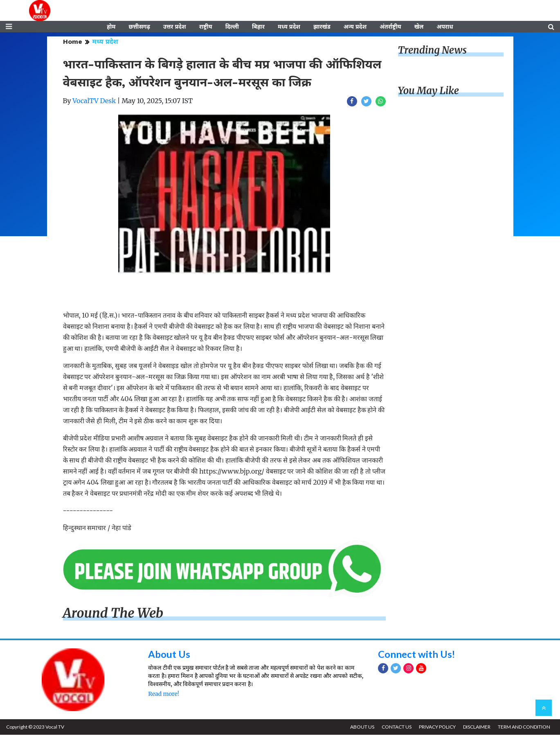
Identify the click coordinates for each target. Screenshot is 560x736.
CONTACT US (395, 728)
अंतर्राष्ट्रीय (390, 27)
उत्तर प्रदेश (175, 27)
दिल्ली (232, 27)
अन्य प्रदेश (355, 27)
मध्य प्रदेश (289, 27)
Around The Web (113, 614)
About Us (169, 655)
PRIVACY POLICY (436, 728)
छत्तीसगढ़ (139, 27)
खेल (419, 27)
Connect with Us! (417, 655)
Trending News (432, 51)
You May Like (429, 92)
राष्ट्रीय (206, 27)
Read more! (163, 695)
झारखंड (322, 27)
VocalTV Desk (94, 102)
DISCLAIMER (476, 728)
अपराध (445, 27)
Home (73, 43)
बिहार (258, 27)
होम (111, 27)
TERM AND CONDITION (524, 728)
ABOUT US (360, 728)
